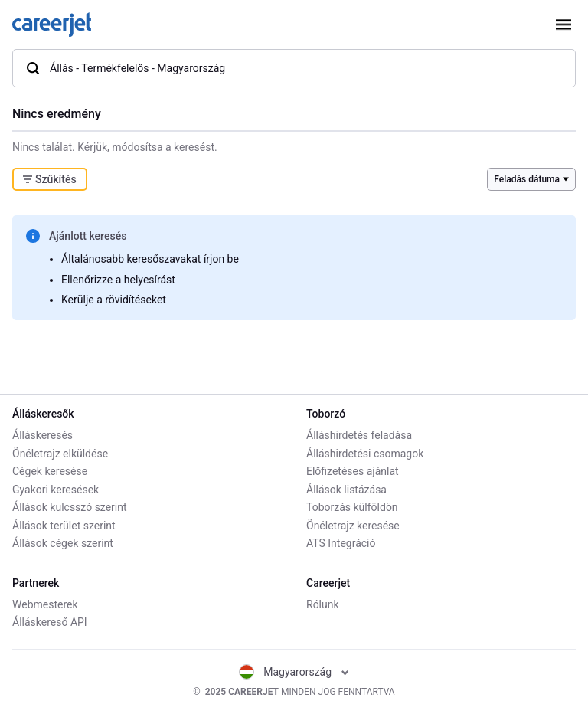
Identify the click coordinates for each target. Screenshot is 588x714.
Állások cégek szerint (63, 543)
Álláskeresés (42, 435)
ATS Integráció (341, 543)
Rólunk (323, 604)
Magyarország (294, 672)
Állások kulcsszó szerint (70, 507)
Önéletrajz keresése (353, 526)
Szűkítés (50, 179)
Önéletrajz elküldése (60, 454)
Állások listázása (346, 490)
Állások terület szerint (64, 526)
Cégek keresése (50, 471)
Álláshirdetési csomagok (365, 454)
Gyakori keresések (56, 490)
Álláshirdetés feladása (359, 435)
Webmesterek (45, 604)
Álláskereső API (50, 622)
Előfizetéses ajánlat (353, 471)
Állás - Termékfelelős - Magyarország (125, 68)
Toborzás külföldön (352, 507)
